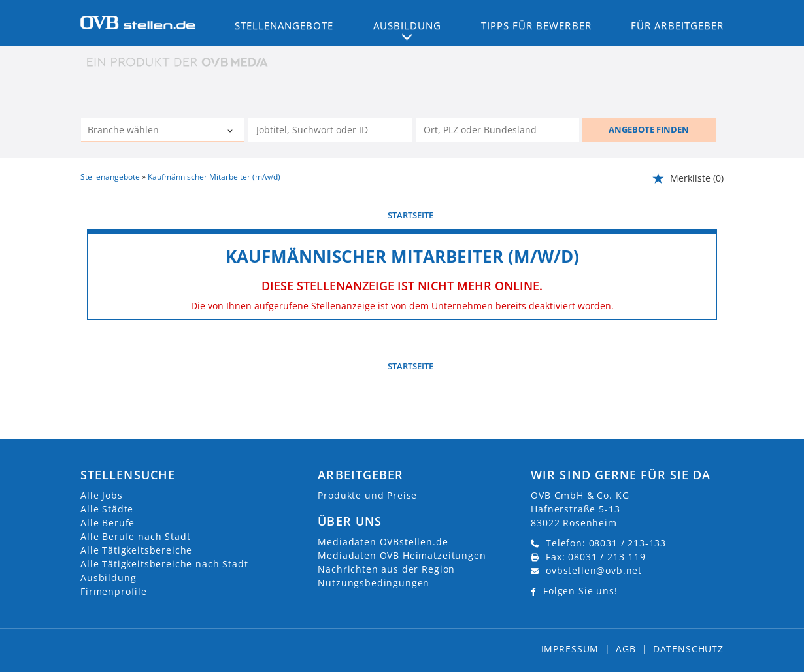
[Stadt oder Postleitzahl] (497, 130)
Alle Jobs (102, 495)
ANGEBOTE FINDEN (649, 129)
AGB (626, 649)
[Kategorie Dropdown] (231, 131)
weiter (702, 215)
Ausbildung (108, 578)
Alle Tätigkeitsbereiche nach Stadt (164, 564)
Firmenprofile (114, 591)
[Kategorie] (150, 131)
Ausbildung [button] (408, 25)
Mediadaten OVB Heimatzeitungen (402, 555)
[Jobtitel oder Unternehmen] (330, 130)
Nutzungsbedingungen (374, 583)
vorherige (110, 215)
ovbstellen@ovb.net (594, 570)
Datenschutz (688, 649)
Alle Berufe (108, 523)
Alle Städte (107, 509)
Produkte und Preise (367, 495)
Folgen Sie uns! (580, 591)
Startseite (410, 215)
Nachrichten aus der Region (386, 569)
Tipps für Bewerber (536, 25)
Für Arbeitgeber (677, 25)
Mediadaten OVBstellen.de (383, 542)
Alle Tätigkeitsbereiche (136, 550)
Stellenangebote (284, 25)
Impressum (570, 649)
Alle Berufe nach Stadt (135, 536)
